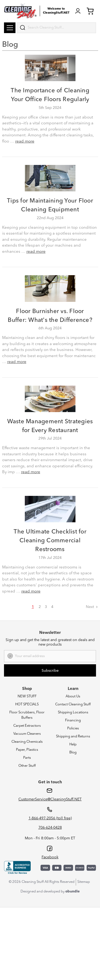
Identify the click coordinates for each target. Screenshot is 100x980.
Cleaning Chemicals (27, 742)
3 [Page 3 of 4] (46, 607)
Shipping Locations (73, 712)
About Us (73, 696)
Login (78, 11)
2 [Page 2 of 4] (40, 607)
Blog (73, 752)
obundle (73, 892)
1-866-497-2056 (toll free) (50, 818)
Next (92, 607)
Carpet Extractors (27, 726)
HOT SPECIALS (27, 704)
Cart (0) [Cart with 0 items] (90, 11)
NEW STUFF (27, 696)
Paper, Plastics (27, 750)
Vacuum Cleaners (27, 734)
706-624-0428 (50, 828)
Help (73, 744)
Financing (73, 720)
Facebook (50, 857)
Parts (27, 758)
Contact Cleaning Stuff (73, 704)
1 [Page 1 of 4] (33, 607)
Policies (73, 728)
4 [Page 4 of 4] (52, 607)
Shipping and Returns (73, 736)
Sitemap (84, 882)
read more (25, 142)
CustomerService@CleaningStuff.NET (50, 799)
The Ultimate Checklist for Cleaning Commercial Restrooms (50, 541)
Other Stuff (27, 766)
